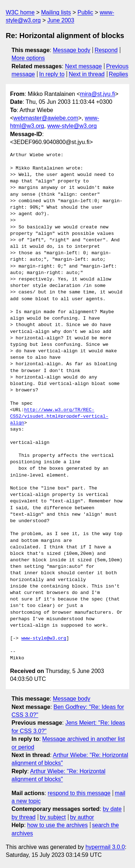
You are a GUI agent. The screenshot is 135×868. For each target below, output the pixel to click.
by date (112, 809)
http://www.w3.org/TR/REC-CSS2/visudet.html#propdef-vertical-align (59, 417)
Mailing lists (56, 12)
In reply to (52, 74)
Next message (84, 66)
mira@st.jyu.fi (97, 94)
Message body (72, 50)
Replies (118, 74)
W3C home (20, 12)
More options (28, 58)
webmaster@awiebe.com (46, 118)
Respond (106, 50)
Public (85, 12)
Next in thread (87, 74)
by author (82, 817)
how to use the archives (58, 825)
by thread (24, 817)
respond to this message (79, 793)
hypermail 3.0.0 (105, 847)
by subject (53, 817)
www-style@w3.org (72, 126)
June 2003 (61, 20)
